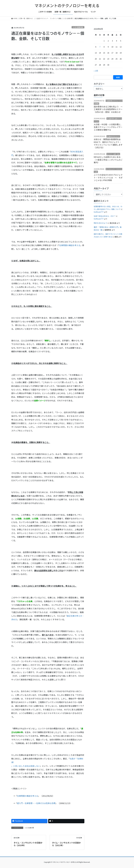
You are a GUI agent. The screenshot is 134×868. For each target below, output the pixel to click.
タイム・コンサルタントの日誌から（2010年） (28, 844)
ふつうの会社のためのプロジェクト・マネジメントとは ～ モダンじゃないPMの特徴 (108, 177)
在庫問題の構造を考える (70, 245)
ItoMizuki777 (99, 212)
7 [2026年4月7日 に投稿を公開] (100, 47)
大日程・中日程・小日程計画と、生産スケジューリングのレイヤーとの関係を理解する (108, 127)
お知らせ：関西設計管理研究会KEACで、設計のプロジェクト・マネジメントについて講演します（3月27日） (108, 143)
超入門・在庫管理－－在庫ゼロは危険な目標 (36, 803)
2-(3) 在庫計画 (78, 27)
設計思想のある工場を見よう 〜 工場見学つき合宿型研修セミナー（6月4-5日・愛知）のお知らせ (109, 109)
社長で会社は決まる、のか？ (105, 216)
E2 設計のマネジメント (113, 136)
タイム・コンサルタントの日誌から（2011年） (66, 844)
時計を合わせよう (100, 223)
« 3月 (96, 71)
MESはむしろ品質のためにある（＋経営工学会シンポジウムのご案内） (108, 160)
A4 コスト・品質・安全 (113, 154)
